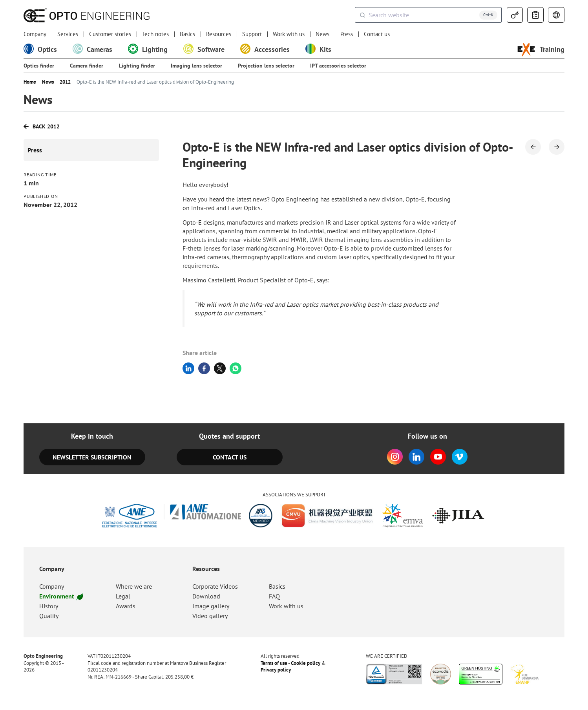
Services (68, 34)
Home (30, 82)
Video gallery (210, 616)
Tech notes (155, 34)
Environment (61, 596)
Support (252, 34)
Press (347, 34)
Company (35, 34)
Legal (123, 596)
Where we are (134, 586)
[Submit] (362, 15)
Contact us (377, 34)
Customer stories (110, 34)
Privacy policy (276, 670)
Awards (126, 606)
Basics (187, 34)
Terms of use (274, 663)
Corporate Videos (215, 586)
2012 (65, 82)
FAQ (274, 596)
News (322, 34)
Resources (219, 34)
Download (206, 596)
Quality (49, 616)
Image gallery (211, 606)
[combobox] (428, 15)
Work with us (289, 34)
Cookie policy (306, 663)
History (49, 606)
